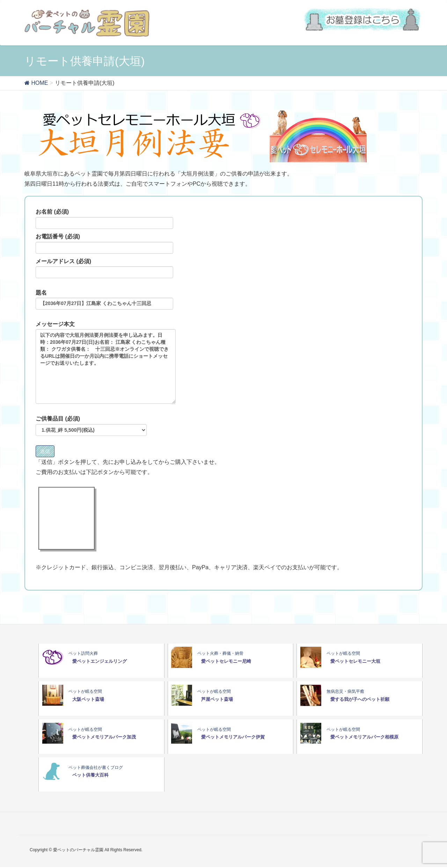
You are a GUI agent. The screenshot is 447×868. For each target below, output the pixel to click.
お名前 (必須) (104, 219)
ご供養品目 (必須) (91, 426)
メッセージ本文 (106, 363)
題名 (104, 300)
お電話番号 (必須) (104, 244)
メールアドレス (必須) (104, 268)
